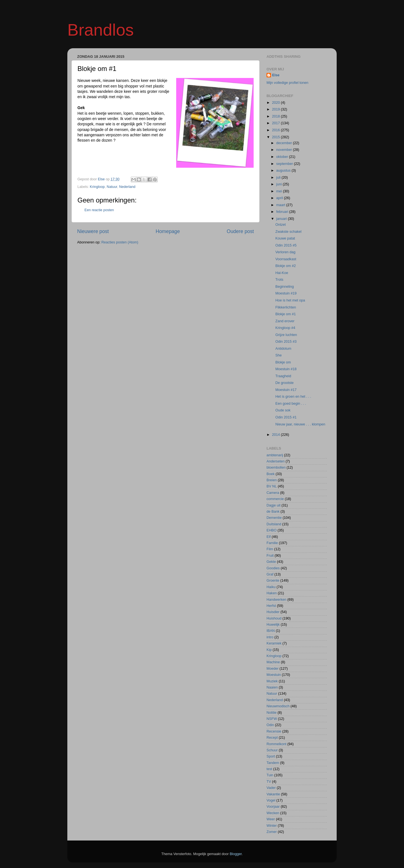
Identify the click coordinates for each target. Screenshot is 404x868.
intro (270, 637)
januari (282, 219)
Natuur (112, 187)
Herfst (271, 606)
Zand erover (285, 321)
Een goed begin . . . (291, 404)
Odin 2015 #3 (286, 342)
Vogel (271, 800)
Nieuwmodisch (278, 706)
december (285, 143)
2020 (276, 103)
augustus (284, 171)
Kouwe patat (285, 238)
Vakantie (273, 794)
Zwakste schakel (288, 232)
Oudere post (240, 231)
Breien (272, 480)
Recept (272, 738)
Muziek (272, 681)
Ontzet (280, 225)
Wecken (273, 813)
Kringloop (97, 187)
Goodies (273, 568)
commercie (275, 499)
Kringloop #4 (285, 328)
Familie (272, 543)
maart (281, 205)
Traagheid (283, 376)
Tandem (273, 763)
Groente (273, 581)
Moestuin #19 (286, 293)
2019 (276, 109)
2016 (276, 130)
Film (270, 549)
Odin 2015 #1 (286, 417)
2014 (276, 435)
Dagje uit (274, 505)
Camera (273, 493)
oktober (283, 157)
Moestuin (274, 675)
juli (279, 178)
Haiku (271, 587)
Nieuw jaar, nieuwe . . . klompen (300, 424)
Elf (269, 537)
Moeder (273, 669)
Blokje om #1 (285, 314)
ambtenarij (275, 455)
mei (280, 191)
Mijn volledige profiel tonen (287, 83)
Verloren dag (285, 252)
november (285, 150)
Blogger (236, 854)
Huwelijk (273, 625)
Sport (271, 756)
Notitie (272, 713)
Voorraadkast (286, 259)
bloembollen (276, 468)
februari (283, 212)
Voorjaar (273, 807)
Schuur (272, 750)
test (269, 769)
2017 (276, 123)
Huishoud (274, 618)
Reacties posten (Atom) (120, 242)
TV (269, 782)
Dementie (274, 518)
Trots (279, 280)
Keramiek (274, 643)
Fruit (270, 556)
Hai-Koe (282, 273)
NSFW (272, 719)
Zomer (272, 832)
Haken (272, 593)
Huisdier (273, 612)
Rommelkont (276, 744)
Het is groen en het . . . (293, 397)
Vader (271, 788)
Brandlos (101, 30)
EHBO (272, 530)
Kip (269, 650)
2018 (276, 116)
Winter (272, 826)
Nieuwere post (93, 231)
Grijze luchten (286, 335)
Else (276, 75)
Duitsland (274, 524)
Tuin (270, 775)
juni (280, 184)
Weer (271, 819)
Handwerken (276, 600)
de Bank (273, 512)
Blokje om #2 (285, 266)
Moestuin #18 (286, 369)
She (278, 355)
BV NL (272, 486)
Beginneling (284, 287)
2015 (276, 137)
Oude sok (283, 410)
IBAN (271, 631)
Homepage (168, 231)
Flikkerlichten (285, 307)
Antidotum (283, 349)
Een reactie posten (99, 210)
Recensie (274, 731)
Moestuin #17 (286, 390)
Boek (271, 474)
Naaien (272, 687)
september (285, 164)
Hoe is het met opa (290, 300)
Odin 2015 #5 (286, 245)
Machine (273, 662)
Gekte (271, 562)
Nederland (127, 187)
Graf (270, 574)
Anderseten (276, 461)
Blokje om (283, 362)
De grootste (284, 383)
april (280, 198)
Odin (270, 725)
